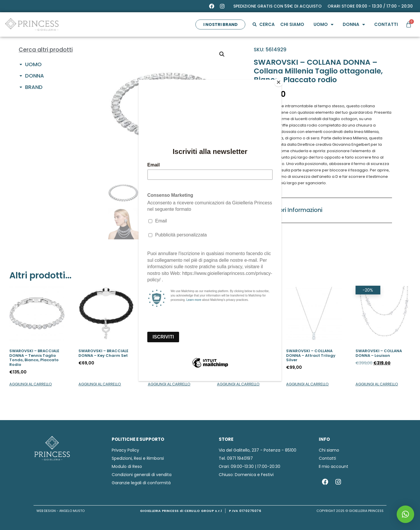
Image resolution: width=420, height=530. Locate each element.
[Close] (280, 81)
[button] (405, 514)
